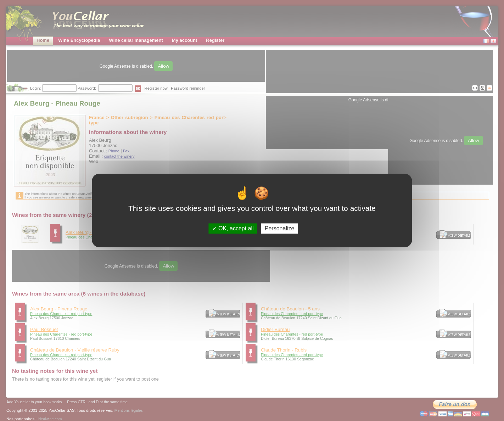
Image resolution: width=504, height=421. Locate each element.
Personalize (280, 228)
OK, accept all (233, 228)
